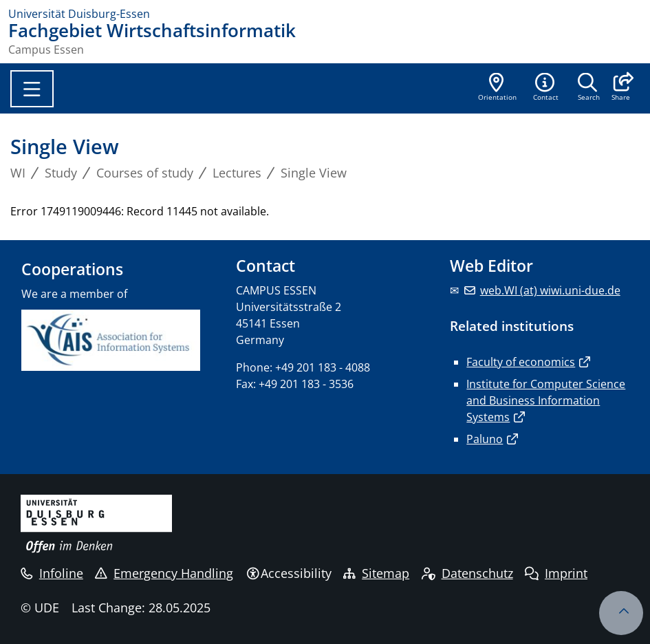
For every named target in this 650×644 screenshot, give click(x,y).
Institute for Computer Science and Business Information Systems (546, 400)
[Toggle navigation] (32, 89)
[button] (621, 88)
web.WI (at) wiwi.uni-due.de (550, 290)
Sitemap (376, 573)
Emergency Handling (164, 573)
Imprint (556, 573)
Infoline (52, 573)
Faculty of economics (521, 362)
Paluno (485, 439)
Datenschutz (467, 573)
